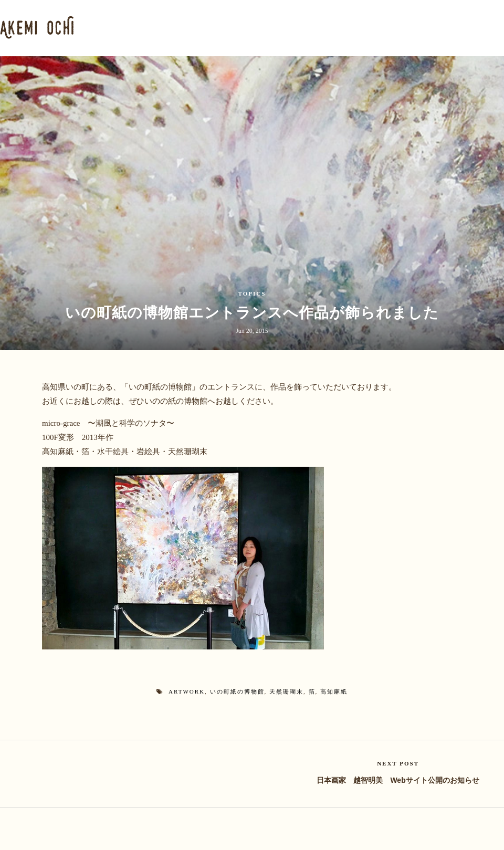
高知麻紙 (334, 691)
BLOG (434, 27)
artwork (187, 691)
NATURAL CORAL (368, 27)
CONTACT (484, 27)
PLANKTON (296, 27)
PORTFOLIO (231, 27)
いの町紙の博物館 (237, 691)
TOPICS (252, 293)
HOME (122, 27)
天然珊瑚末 (286, 691)
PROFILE (170, 27)
